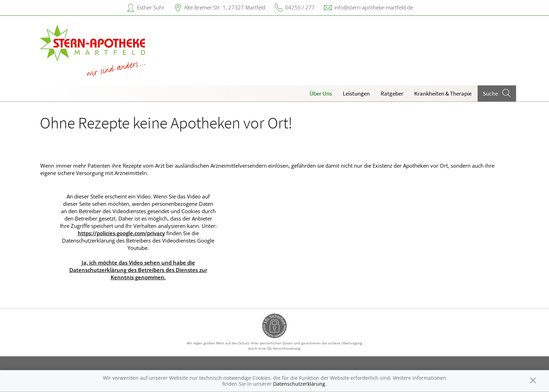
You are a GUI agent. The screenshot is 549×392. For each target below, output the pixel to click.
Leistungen (356, 93)
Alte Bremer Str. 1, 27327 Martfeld (225, 7)
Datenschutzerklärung (299, 384)
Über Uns (321, 93)
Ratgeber (392, 93)
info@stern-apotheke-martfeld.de (374, 7)
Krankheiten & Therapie (443, 93)
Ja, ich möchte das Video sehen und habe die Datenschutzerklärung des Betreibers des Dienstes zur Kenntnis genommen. (138, 270)
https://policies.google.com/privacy (121, 233)
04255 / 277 (300, 7)
